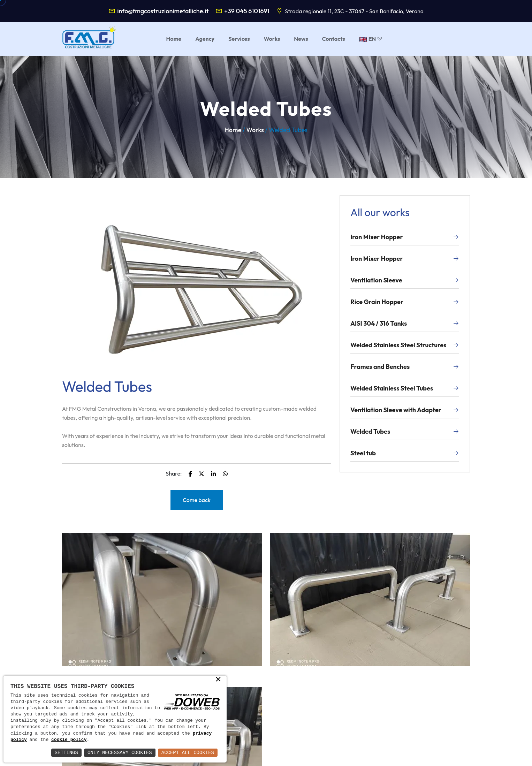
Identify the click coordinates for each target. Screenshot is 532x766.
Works (255, 130)
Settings (66, 753)
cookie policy (69, 740)
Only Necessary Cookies (120, 753)
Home (233, 130)
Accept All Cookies (188, 753)
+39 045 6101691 (247, 11)
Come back (197, 500)
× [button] (218, 680)
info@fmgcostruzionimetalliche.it (163, 11)
